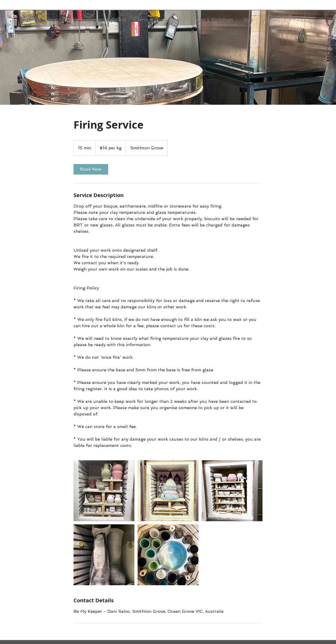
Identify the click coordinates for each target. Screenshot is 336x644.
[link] (91, 169)
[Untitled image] (104, 491)
